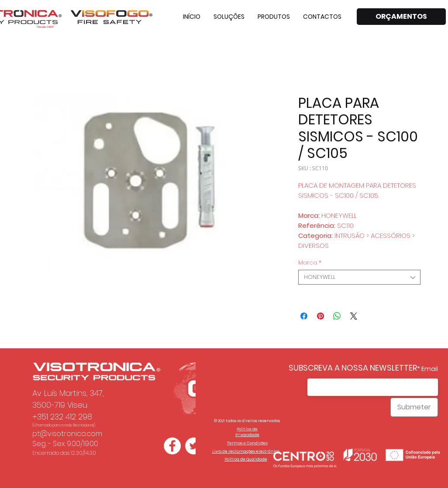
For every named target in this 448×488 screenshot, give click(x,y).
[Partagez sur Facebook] (304, 316)
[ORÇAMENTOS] (401, 17)
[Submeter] (414, 407)
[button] (229, 17)
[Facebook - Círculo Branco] (172, 446)
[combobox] (359, 277)
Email (430, 369)
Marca (310, 263)
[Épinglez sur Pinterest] (320, 316)
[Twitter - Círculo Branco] (194, 446)
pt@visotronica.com (67, 434)
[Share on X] (354, 316)
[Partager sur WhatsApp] (337, 316)
